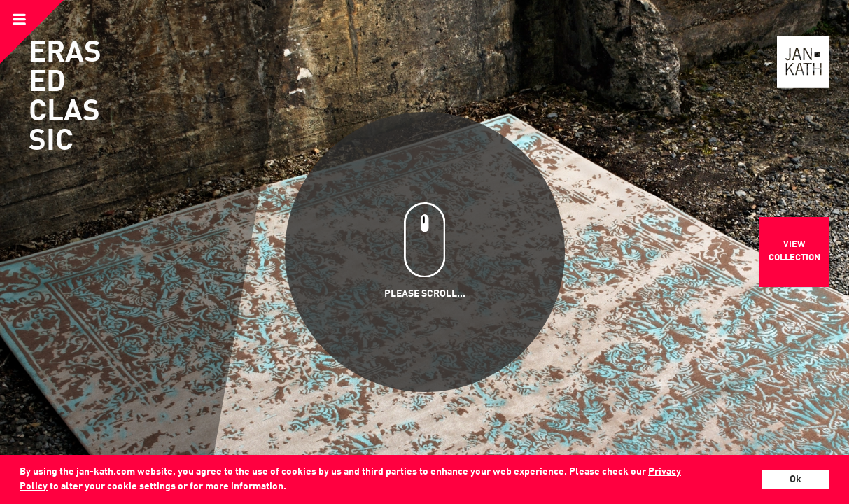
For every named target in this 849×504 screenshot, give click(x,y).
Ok (795, 479)
